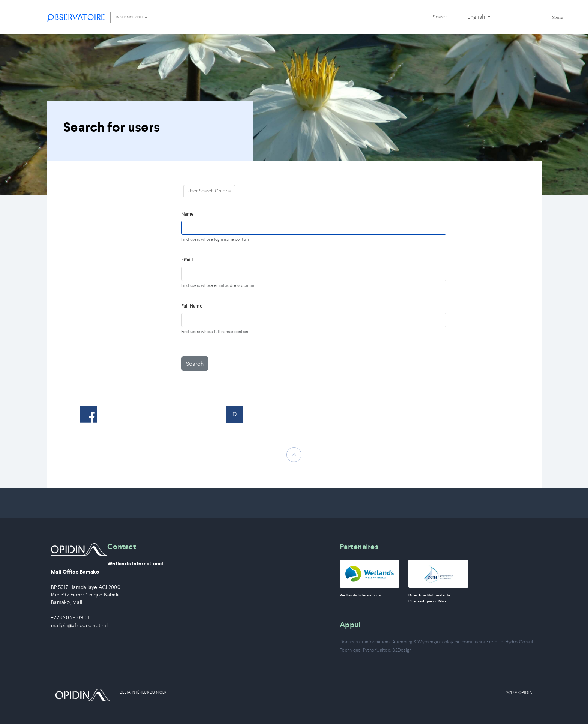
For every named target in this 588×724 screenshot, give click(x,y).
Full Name (192, 306)
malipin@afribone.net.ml (79, 626)
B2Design (402, 650)
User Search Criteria (209, 191)
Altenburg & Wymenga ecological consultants (438, 642)
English (477, 17)
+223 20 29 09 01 (70, 618)
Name (187, 214)
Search (440, 17)
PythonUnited (377, 650)
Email (187, 260)
